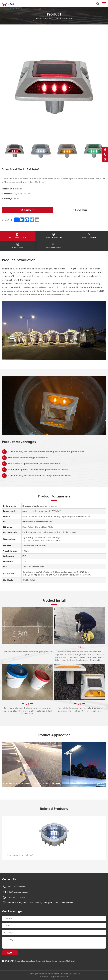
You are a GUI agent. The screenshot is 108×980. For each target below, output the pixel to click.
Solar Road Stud (64, 18)
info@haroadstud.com (18, 892)
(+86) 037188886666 (17, 887)
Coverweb (63, 977)
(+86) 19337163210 (16, 898)
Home (39, 18)
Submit (10, 953)
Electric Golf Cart (67, 961)
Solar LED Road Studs (47, 961)
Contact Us (9, 880)
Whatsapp (28, 210)
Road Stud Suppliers (25, 961)
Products (49, 18)
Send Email (80, 210)
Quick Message (12, 912)
